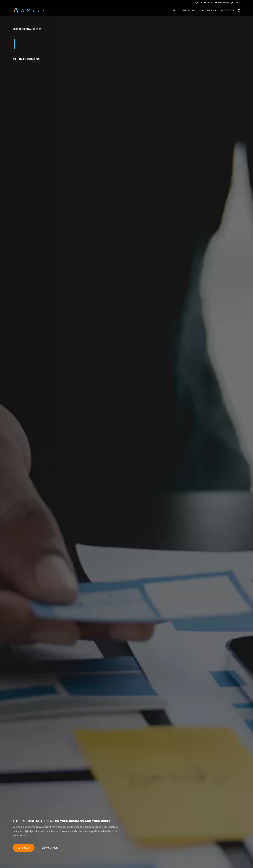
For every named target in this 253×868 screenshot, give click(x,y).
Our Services (207, 10)
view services (50, 848)
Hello (175, 10)
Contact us (227, 10)
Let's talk (24, 848)
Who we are (189, 10)
